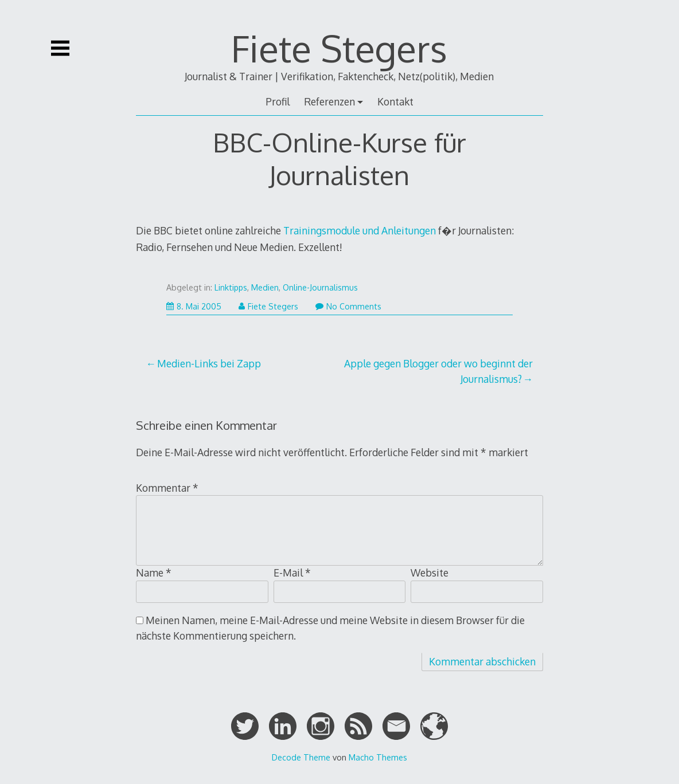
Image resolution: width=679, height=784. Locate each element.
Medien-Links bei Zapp (209, 363)
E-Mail (292, 573)
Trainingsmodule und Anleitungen (360, 230)
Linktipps (231, 287)
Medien (265, 287)
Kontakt (395, 101)
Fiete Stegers (339, 48)
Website (430, 573)
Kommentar (167, 488)
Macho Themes (378, 757)
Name (154, 573)
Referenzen (329, 101)
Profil (278, 101)
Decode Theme (301, 757)
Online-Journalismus (320, 287)
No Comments (348, 306)
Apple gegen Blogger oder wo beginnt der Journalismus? (438, 371)
